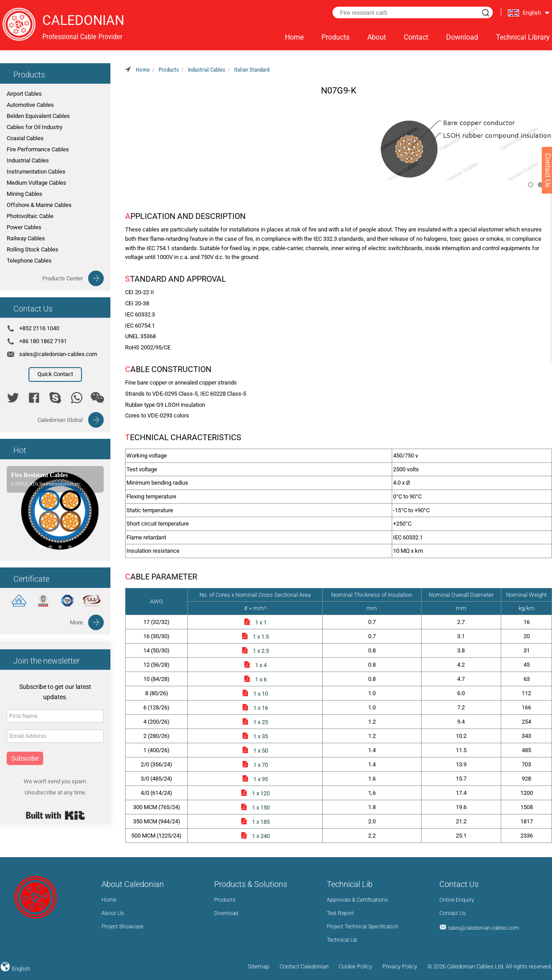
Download (462, 37)
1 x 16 (255, 708)
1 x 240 (255, 836)
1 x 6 (255, 679)
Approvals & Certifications (357, 900)
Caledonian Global (60, 420)
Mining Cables (24, 194)
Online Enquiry (457, 900)
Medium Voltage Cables (37, 183)
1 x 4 (255, 665)
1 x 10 (255, 694)
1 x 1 (255, 622)
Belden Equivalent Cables (38, 116)
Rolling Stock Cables (32, 249)
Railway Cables (26, 238)
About (377, 37)
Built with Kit (55, 815)
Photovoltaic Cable (30, 216)
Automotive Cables (30, 105)
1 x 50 (255, 751)
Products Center (63, 278)
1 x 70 (255, 765)
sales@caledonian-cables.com (58, 354)
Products (335, 37)
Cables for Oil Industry (34, 127)
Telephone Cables (29, 261)
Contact (416, 37)
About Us (113, 913)
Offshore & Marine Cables (39, 205)
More (76, 622)
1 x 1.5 (255, 637)
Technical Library (523, 37)
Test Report (340, 913)
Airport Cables (24, 94)
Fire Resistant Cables (39, 475)
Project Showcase (122, 927)
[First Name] (55, 716)
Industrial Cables (28, 160)
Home (294, 37)
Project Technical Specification (363, 927)
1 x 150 (255, 808)
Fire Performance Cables (38, 149)
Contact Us (453, 913)
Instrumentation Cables (36, 172)
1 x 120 (255, 793)
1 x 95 (255, 779)
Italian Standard (252, 70)
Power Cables (24, 227)
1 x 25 (255, 722)
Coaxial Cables (25, 138)
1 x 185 (255, 822)
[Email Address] (55, 736)
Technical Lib (342, 940)
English (20, 969)
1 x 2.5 (255, 651)
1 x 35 (255, 736)
